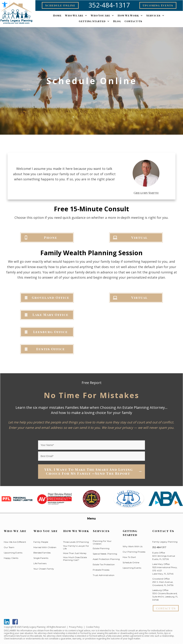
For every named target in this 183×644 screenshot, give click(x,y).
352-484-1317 (159, 547)
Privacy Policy (76, 627)
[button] (5, 5)
